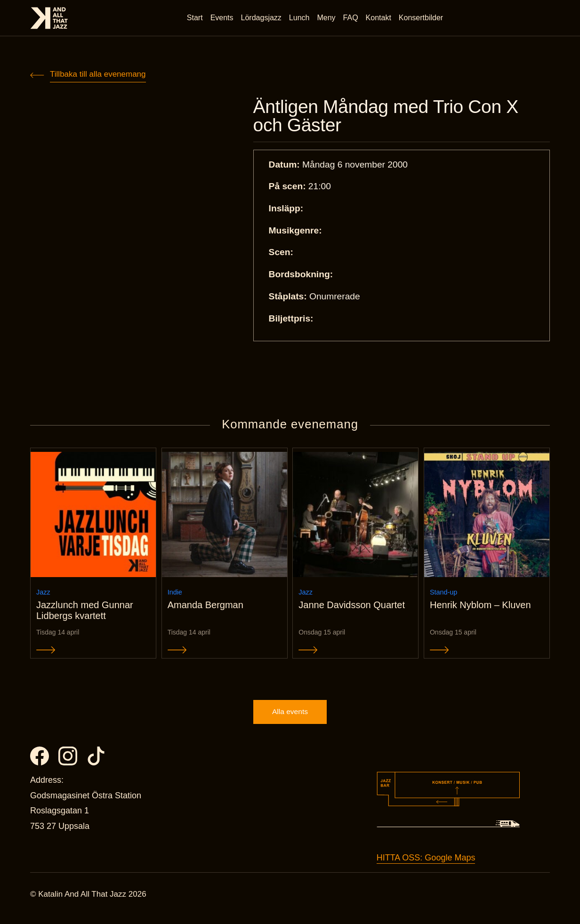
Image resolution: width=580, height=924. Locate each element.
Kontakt (379, 19)
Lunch (300, 19)
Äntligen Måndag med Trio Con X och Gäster (395, 117)
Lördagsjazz (262, 19)
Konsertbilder (422, 19)
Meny (327, 19)
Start (196, 19)
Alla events (290, 719)
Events (223, 19)
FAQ (352, 19)
